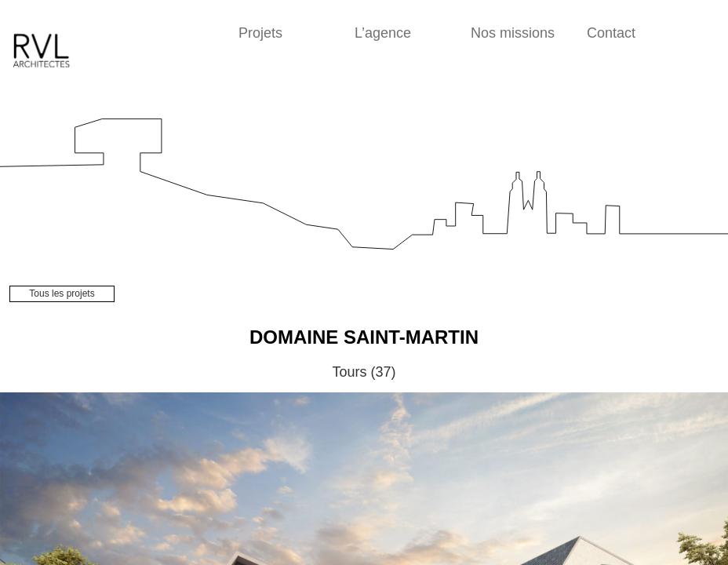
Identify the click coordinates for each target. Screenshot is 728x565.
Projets (260, 33)
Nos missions (513, 33)
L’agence (383, 33)
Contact (611, 33)
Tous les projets (62, 293)
